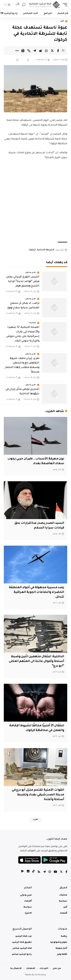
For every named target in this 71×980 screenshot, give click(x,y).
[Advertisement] (35, 201)
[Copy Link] (29, 51)
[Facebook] (66, 872)
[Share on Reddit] (41, 51)
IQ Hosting (40, 975)
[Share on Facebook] (58, 51)
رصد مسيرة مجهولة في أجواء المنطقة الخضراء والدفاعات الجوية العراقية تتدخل (36, 592)
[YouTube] (55, 872)
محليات (32, 323)
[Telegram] (44, 872)
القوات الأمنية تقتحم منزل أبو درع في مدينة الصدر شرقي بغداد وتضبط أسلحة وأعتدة (38, 795)
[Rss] (39, 872)
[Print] (23, 51)
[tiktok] (33, 872)
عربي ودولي (31, 273)
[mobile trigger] (64, 5)
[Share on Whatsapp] (46, 51)
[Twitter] (61, 872)
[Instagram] (50, 872)
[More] (17, 51)
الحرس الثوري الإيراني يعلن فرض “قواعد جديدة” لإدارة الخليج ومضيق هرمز (23, 282)
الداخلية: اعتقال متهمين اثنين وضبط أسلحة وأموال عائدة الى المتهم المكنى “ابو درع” (36, 661)
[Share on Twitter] (52, 51)
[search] (24, 5)
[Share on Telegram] (35, 51)
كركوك (32, 250)
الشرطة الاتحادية (46, 250)
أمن (62, 21)
